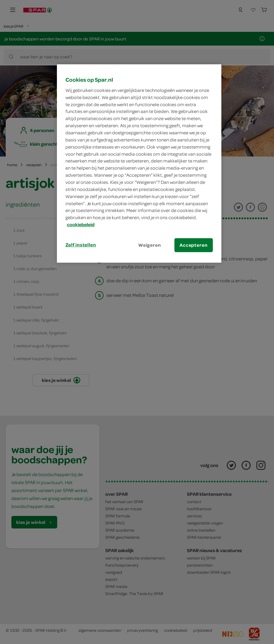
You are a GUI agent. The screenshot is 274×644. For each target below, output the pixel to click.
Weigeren (150, 245)
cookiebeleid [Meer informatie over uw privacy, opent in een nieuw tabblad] (81, 225)
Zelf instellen (81, 245)
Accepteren (193, 245)
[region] (139, 163)
